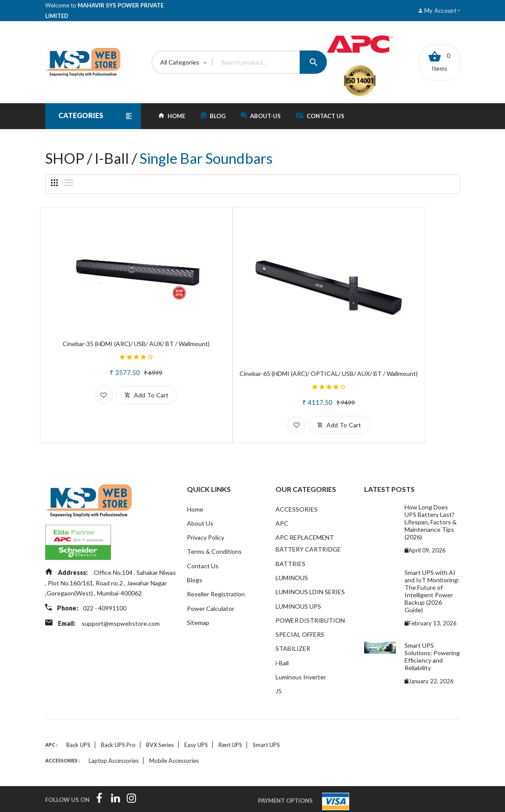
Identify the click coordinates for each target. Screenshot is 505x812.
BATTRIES (290, 532)
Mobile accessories (174, 732)
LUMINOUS (292, 546)
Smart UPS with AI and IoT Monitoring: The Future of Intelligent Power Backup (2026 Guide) (432, 558)
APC (282, 490)
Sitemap (198, 592)
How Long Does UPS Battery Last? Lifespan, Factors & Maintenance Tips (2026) (431, 489)
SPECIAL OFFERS (300, 604)
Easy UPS (196, 716)
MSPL (401, 800)
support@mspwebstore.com (122, 591)
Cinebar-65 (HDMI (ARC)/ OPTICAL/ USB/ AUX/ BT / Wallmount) (252, 336)
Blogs (195, 548)
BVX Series (160, 716)
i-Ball (282, 633)
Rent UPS (230, 716)
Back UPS (78, 716)
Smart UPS (266, 716)
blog (213, 116)
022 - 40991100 (106, 576)
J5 (279, 662)
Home (195, 476)
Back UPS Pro (118, 716)
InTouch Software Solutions (126, 800)
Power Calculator (211, 577)
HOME (172, 116)
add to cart (121, 370)
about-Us (261, 116)
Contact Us (320, 116)
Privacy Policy (206, 505)
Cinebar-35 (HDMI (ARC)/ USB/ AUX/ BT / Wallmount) (111, 314)
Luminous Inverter (301, 648)
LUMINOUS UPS (298, 575)
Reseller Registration (216, 563)
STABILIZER (293, 619)
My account (439, 11)
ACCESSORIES (297, 476)
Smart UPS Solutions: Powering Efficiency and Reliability (432, 623)
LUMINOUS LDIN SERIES (310, 561)
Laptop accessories (114, 732)
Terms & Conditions (214, 519)
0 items (440, 61)
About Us (200, 490)
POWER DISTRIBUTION (310, 590)
